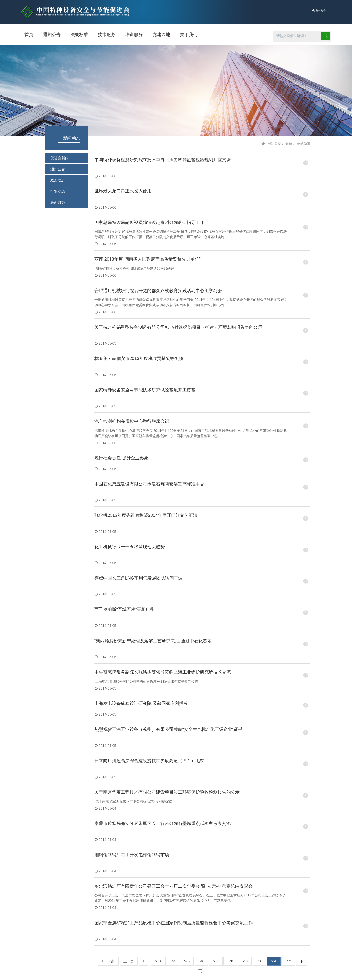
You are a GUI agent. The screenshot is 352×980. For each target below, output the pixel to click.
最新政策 (58, 202)
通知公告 (58, 169)
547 (216, 880)
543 (158, 880)
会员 (289, 144)
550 (259, 880)
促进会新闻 (60, 158)
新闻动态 (72, 138)
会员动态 (303, 144)
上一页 (129, 880)
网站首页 (274, 144)
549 (245, 880)
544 (172, 880)
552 (288, 880)
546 (201, 880)
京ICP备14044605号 (282, 969)
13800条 (108, 880)
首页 (29, 35)
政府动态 (58, 180)
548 (230, 880)
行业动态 (58, 191)
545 (187, 880)
